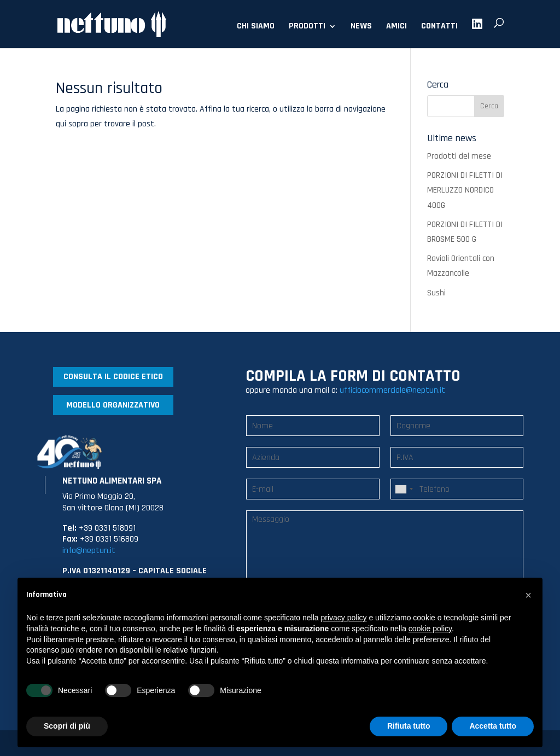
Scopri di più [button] (67, 726)
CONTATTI (439, 27)
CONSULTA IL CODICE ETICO (113, 377)
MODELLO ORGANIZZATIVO (113, 405)
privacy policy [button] (344, 618)
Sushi (436, 293)
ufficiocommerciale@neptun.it (392, 390)
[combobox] (404, 489)
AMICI (396, 27)
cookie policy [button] (430, 629)
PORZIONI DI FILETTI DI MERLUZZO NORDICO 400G (465, 190)
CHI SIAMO (256, 27)
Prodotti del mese (459, 156)
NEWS (361, 27)
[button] (528, 595)
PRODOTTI (307, 27)
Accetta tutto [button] (493, 726)
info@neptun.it (89, 551)
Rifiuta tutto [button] (409, 726)
